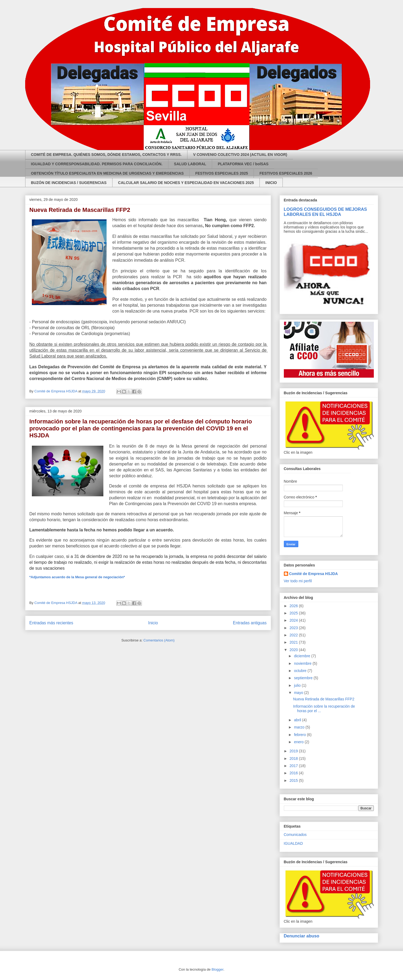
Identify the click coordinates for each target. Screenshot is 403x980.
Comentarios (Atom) (159, 640)
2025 (294, 613)
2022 (294, 635)
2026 (294, 606)
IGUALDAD (293, 843)
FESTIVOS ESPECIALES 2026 (286, 173)
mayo (299, 693)
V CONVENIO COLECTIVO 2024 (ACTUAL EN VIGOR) (240, 155)
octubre (301, 671)
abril (298, 720)
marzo (300, 727)
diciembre (303, 656)
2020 (294, 650)
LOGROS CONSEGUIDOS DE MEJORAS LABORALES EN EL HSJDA (325, 212)
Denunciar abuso (302, 936)
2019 (294, 751)
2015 (294, 780)
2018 (294, 759)
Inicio (153, 623)
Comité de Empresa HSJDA (314, 574)
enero (299, 742)
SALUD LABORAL (190, 164)
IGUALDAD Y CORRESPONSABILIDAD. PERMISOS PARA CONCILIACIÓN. (97, 164)
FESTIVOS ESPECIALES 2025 (222, 173)
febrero (300, 735)
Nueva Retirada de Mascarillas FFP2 (80, 210)
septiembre (304, 678)
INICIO (271, 183)
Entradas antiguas (250, 623)
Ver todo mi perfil (298, 581)
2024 (294, 620)
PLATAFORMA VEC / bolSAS (243, 164)
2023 (294, 628)
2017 (294, 766)
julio (298, 685)
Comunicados (295, 835)
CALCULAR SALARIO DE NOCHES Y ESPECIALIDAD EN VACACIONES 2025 (186, 183)
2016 (294, 773)
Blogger (217, 969)
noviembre (303, 663)
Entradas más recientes (51, 623)
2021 (294, 642)
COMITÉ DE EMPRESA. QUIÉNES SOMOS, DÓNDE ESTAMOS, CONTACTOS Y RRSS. (106, 155)
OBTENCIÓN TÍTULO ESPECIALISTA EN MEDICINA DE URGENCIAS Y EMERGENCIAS (108, 173)
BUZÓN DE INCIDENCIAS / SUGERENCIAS (69, 183)
